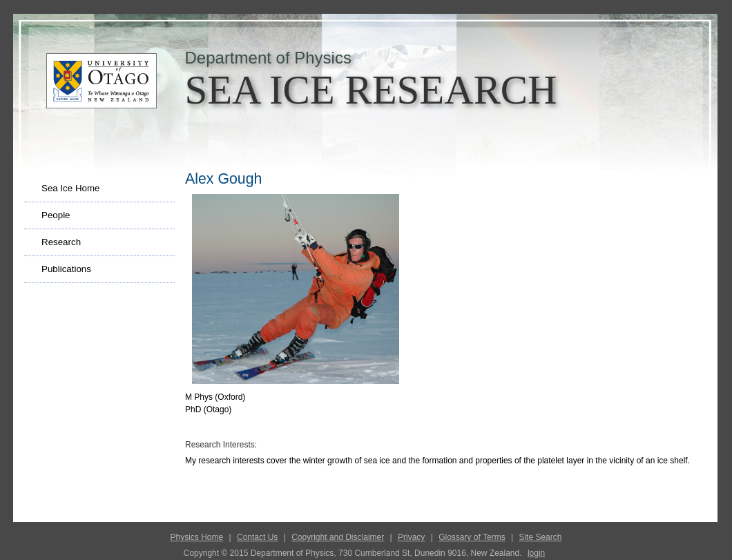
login (536, 553)
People (56, 215)
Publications (66, 269)
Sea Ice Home (70, 188)
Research (61, 242)
